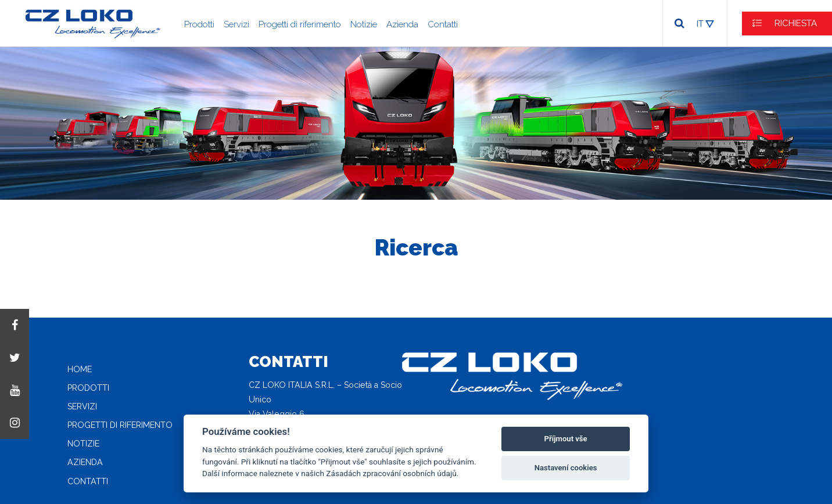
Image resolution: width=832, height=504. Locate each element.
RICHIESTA (796, 23)
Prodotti (199, 24)
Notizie (364, 24)
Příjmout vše (566, 439)
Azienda (402, 24)
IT (700, 24)
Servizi (236, 24)
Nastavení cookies (566, 468)
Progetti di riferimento (300, 24)
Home (80, 369)
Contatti (443, 24)
